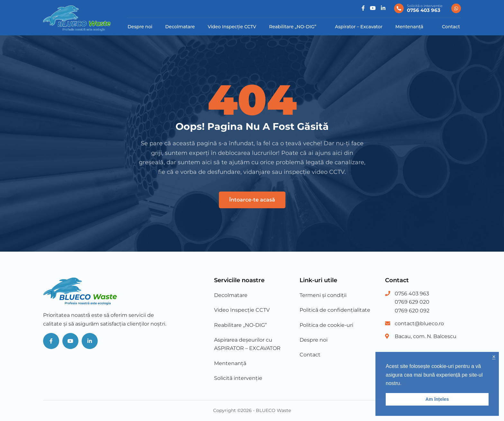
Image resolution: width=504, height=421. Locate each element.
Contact (451, 27)
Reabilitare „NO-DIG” (293, 27)
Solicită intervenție (238, 378)
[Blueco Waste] (77, 18)
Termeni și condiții (323, 295)
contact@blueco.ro (419, 323)
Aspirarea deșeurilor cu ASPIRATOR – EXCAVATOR (247, 344)
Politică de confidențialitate (335, 310)
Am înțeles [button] (437, 399)
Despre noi (140, 27)
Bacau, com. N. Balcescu (426, 336)
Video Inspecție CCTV (232, 27)
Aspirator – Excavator (359, 27)
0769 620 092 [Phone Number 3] (412, 311)
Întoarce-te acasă (252, 200)
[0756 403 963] (418, 8)
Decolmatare (180, 27)
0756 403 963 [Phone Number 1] (412, 294)
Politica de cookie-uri (326, 325)
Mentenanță (409, 27)
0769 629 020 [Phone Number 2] (412, 302)
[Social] (363, 8)
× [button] (494, 357)
